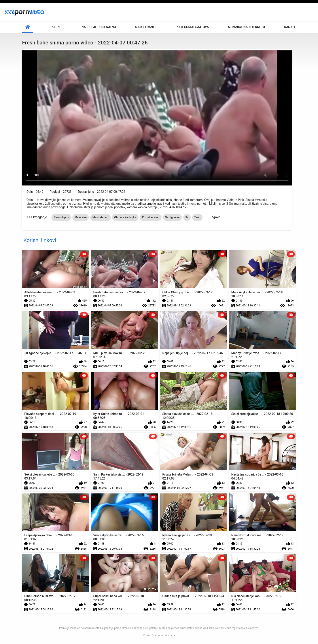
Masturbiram (100, 217)
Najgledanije (146, 27)
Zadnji (57, 27)
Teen (197, 217)
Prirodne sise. (151, 217)
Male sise (81, 217)
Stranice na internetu (247, 27)
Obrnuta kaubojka (125, 217)
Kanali (290, 27)
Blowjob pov (61, 217)
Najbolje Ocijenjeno (99, 27)
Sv (187, 217)
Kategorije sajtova (193, 27)
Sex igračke (172, 217)
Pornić (147, 635)
